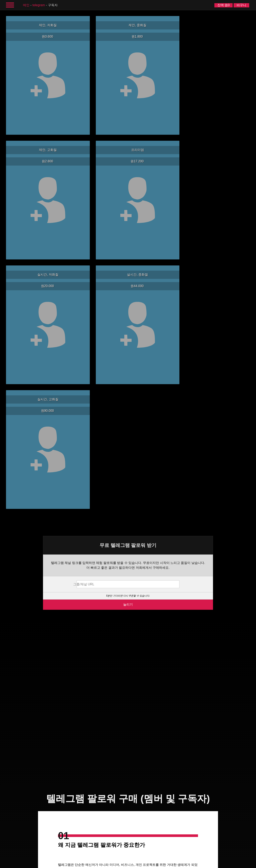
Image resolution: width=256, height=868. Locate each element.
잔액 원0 (223, 5)
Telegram (39, 5)
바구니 (241, 5)
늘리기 (128, 219)
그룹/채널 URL (104, 198)
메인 (26, 5)
